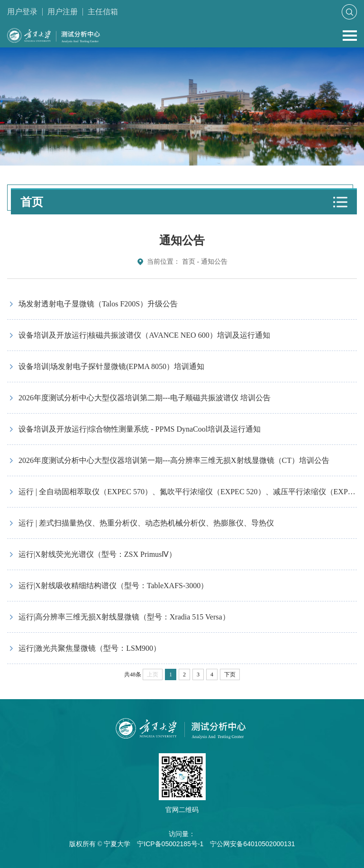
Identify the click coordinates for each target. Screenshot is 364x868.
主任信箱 (103, 12)
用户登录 (22, 12)
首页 (189, 262)
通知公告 (214, 262)
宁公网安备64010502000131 (252, 844)
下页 (230, 674)
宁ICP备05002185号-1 (170, 844)
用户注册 (63, 12)
